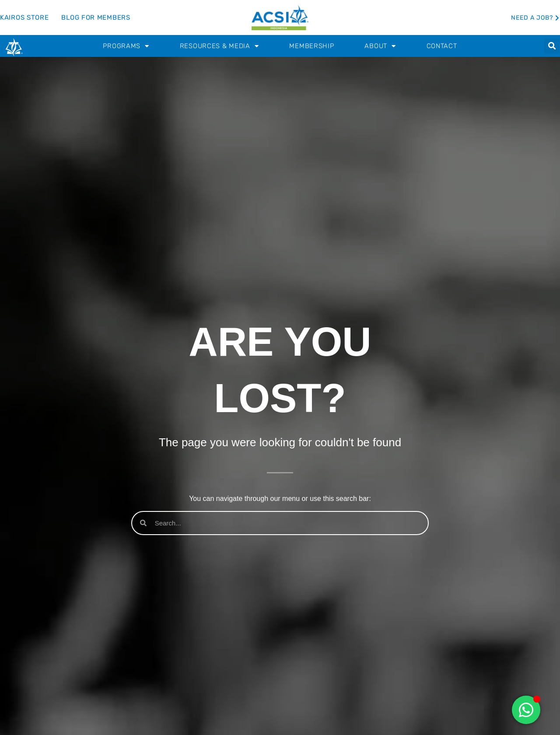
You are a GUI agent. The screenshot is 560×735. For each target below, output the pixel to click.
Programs (126, 46)
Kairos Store (24, 17)
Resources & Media (219, 46)
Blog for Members (96, 17)
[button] (552, 46)
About (380, 46)
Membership (311, 46)
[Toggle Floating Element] (526, 710)
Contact (442, 46)
